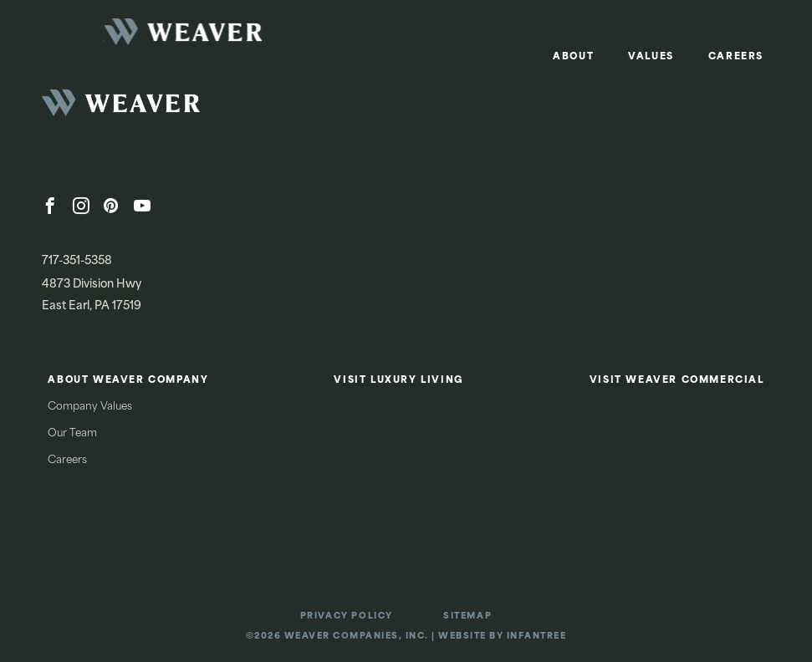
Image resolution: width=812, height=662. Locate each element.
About (573, 57)
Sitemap (467, 616)
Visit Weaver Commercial (677, 381)
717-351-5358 (77, 261)
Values (651, 57)
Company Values (90, 407)
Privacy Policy (347, 616)
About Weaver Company (128, 381)
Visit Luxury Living (398, 381)
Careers (736, 57)
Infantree (537, 637)
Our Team (72, 434)
